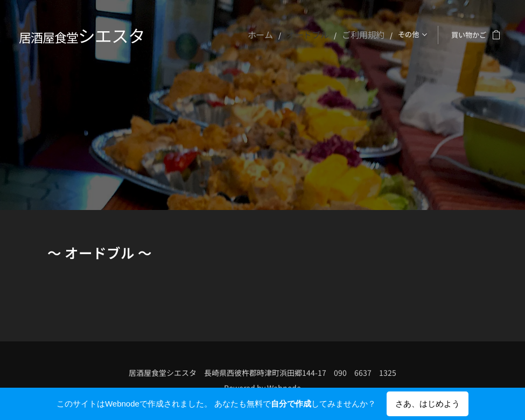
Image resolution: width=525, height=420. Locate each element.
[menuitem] (196, 35)
